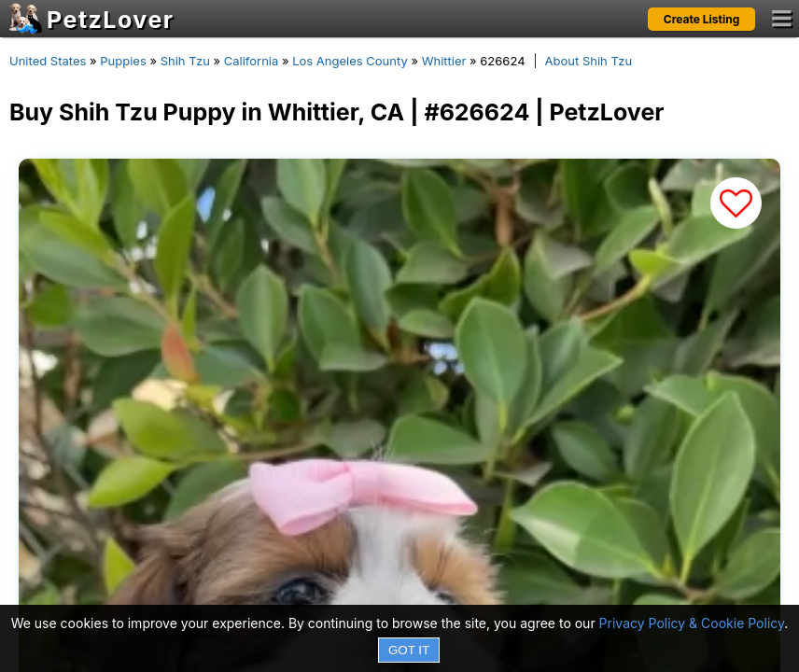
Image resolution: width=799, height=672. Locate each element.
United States (48, 61)
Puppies (123, 61)
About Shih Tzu (589, 61)
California (252, 61)
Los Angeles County (350, 61)
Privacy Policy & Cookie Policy (692, 623)
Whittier (444, 61)
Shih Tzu (185, 61)
